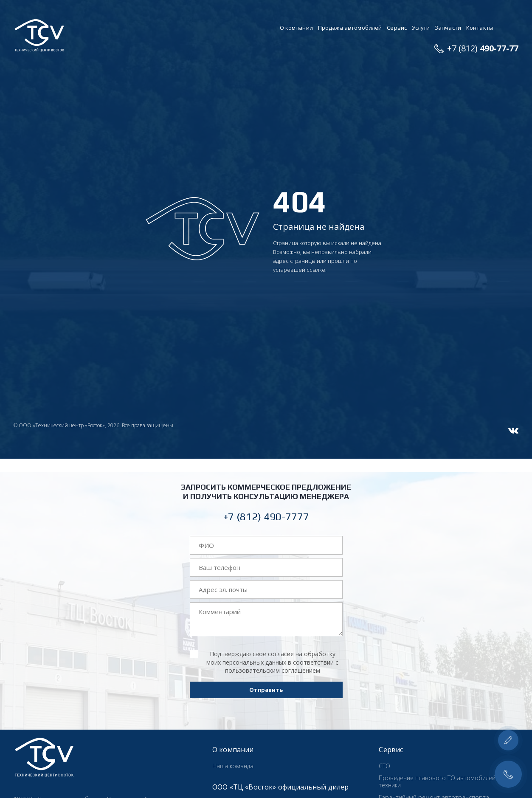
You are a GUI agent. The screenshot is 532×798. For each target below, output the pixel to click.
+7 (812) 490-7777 (266, 517)
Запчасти (448, 28)
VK (513, 431)
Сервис (397, 28)
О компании (296, 28)
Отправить (266, 690)
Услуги (421, 28)
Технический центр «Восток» (39, 35)
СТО (384, 766)
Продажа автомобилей (350, 28)
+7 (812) (483, 48)
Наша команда (233, 766)
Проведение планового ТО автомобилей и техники (440, 781)
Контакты (480, 28)
